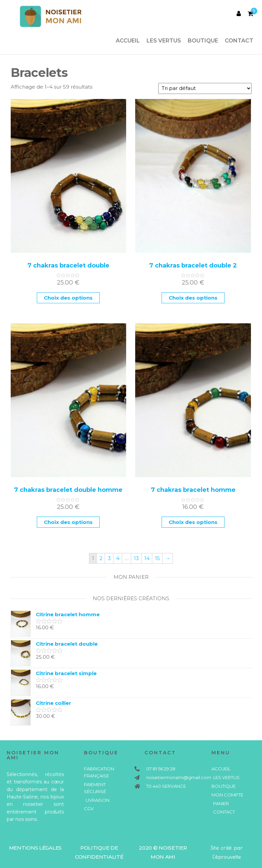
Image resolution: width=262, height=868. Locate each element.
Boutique (203, 41)
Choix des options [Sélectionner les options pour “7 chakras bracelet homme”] (193, 522)
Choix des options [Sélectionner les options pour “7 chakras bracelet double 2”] (193, 298)
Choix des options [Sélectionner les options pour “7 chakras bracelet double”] (68, 298)
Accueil (128, 41)
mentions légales (35, 848)
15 (157, 558)
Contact (239, 41)
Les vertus (164, 41)
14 (147, 558)
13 (136, 558)
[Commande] (205, 88)
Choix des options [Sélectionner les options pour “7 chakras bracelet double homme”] (68, 522)
